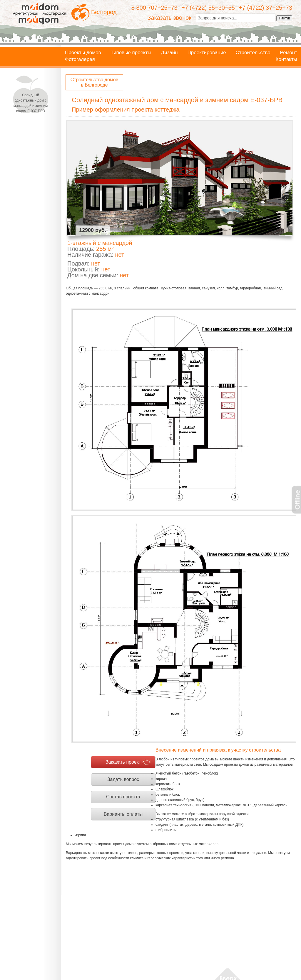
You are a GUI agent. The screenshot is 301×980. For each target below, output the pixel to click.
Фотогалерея (80, 59)
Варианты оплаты (123, 814)
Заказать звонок (169, 18)
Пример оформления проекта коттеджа (126, 110)
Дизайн (169, 53)
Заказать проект (123, 762)
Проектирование (207, 53)
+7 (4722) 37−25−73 (265, 8)
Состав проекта (123, 797)
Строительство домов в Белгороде (94, 82)
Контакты (286, 59)
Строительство (253, 53)
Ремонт (289, 53)
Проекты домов (83, 53)
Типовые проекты (131, 53)
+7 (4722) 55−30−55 (208, 8)
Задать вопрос (123, 779)
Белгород (104, 12)
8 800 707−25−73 (154, 8)
